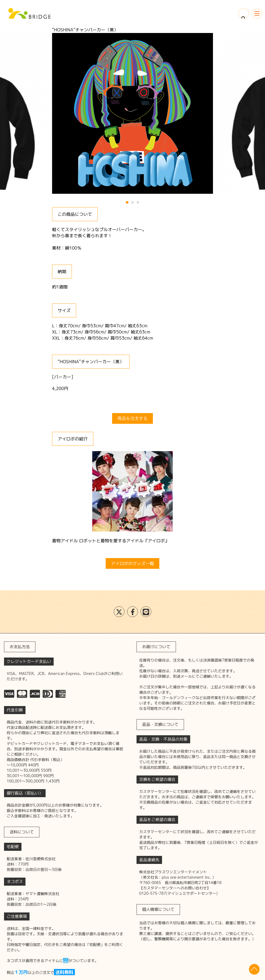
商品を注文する (132, 418)
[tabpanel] (132, 113)
